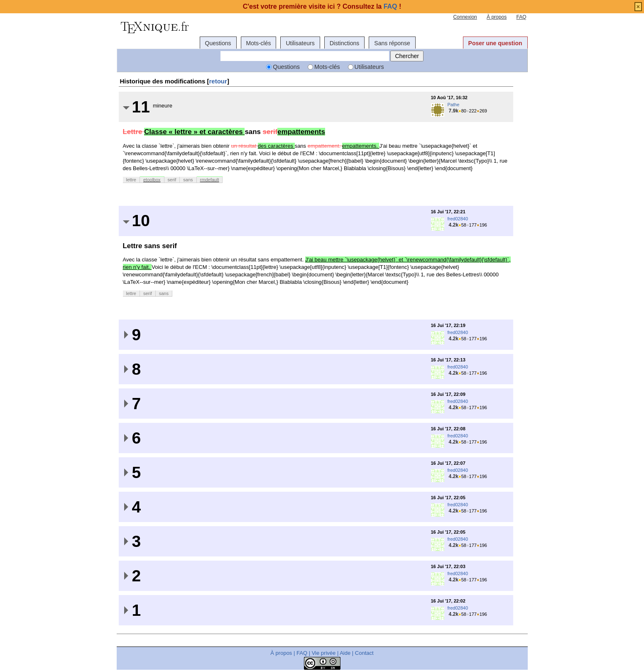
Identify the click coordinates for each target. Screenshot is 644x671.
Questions (218, 43)
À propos (497, 17)
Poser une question (495, 43)
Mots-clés (259, 43)
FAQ (521, 17)
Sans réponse (392, 43)
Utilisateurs (300, 43)
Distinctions (345, 43)
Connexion (465, 17)
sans (188, 180)
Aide (345, 653)
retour (218, 81)
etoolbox (152, 180)
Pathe (454, 105)
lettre (131, 180)
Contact (364, 653)
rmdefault (210, 180)
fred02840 (458, 219)
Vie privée (324, 653)
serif (172, 180)
